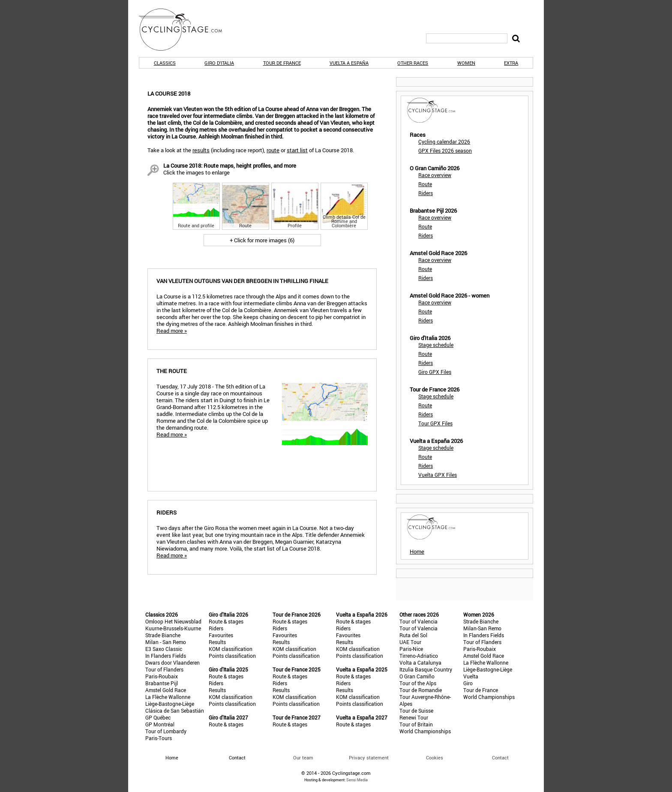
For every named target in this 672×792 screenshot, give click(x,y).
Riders (426, 193)
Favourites (221, 635)
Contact (500, 757)
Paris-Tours (159, 738)
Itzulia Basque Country (426, 669)
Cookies (435, 757)
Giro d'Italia (219, 63)
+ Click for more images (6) (262, 240)
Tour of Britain (416, 724)
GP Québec (158, 717)
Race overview (435, 175)
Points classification (232, 656)
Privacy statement (369, 757)
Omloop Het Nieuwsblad (173, 621)
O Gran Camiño (417, 676)
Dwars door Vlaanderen (172, 663)
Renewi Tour (414, 717)
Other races (413, 63)
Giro (468, 683)
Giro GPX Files (435, 372)
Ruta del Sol (413, 635)
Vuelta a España (349, 63)
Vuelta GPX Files (438, 475)
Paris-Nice (411, 649)
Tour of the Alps (418, 683)
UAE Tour (410, 642)
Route (425, 184)
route (273, 150)
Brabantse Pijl (162, 683)
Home (417, 551)
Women (466, 63)
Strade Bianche (163, 635)
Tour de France (282, 63)
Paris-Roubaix (162, 676)
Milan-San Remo (482, 628)
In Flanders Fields (166, 656)
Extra (511, 63)
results (201, 150)
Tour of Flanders (164, 669)
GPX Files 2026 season (445, 151)
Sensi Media (357, 780)
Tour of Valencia (418, 621)
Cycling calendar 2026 (444, 142)
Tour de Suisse (416, 711)
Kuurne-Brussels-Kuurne (173, 628)
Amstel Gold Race (166, 690)
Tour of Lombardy (166, 731)
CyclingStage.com (186, 30)
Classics (165, 63)
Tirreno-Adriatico (419, 656)
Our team (303, 757)
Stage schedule (436, 345)
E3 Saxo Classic (164, 649)
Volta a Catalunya (420, 663)
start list (297, 150)
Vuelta (471, 676)
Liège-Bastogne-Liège (170, 704)
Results (217, 642)
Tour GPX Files (435, 423)
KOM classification (231, 649)
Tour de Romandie (421, 690)
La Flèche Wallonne (168, 697)
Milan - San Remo (166, 642)
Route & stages (226, 621)
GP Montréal (160, 724)
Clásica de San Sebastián (175, 711)
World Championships (425, 731)
